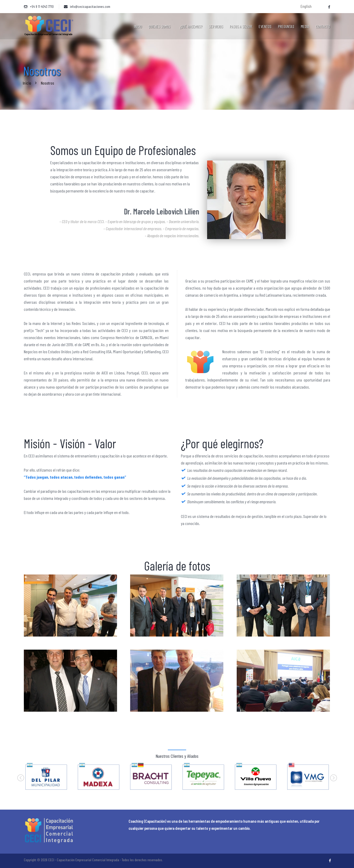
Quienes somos (159, 26)
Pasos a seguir (241, 26)
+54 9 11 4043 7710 (42, 6)
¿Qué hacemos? (191, 26)
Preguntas (286, 26)
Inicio (138, 26)
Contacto (323, 26)
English (306, 6)
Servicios (216, 26)
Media (305, 26)
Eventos (265, 26)
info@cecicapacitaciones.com (90, 6)
